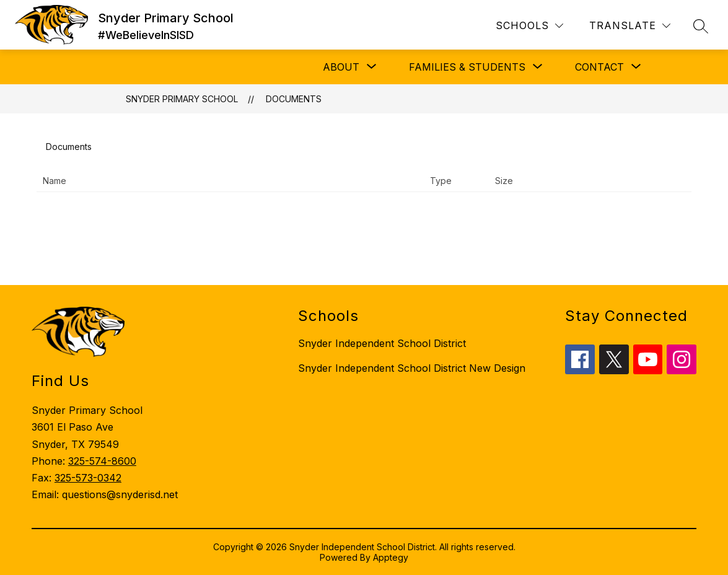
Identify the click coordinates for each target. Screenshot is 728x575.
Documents (294, 99)
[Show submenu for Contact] (599, 67)
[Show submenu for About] (341, 67)
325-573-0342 (88, 478)
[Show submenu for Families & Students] (467, 67)
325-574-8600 (102, 461)
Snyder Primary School (182, 99)
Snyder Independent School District (382, 343)
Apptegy (391, 557)
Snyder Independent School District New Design (412, 368)
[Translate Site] (630, 26)
